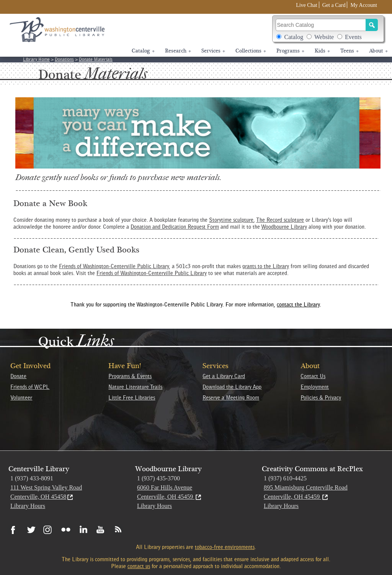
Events (353, 37)
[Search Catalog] (321, 25)
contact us (139, 566)
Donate (18, 376)
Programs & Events (130, 376)
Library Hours (28, 506)
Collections (251, 51)
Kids (322, 51)
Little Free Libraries (132, 398)
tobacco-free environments (225, 547)
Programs (290, 51)
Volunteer (21, 398)
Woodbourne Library (284, 227)
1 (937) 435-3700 (158, 478)
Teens (350, 51)
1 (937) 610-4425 (285, 478)
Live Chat (307, 5)
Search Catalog (275, 19)
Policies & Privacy (321, 398)
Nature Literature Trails (135, 387)
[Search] (372, 25)
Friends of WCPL (30, 387)
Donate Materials (96, 59)
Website (324, 37)
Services (213, 51)
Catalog (294, 37)
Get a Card (334, 5)
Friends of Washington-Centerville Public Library (114, 266)
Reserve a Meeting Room (231, 398)
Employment (315, 387)
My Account (364, 5)
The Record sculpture (280, 220)
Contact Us (313, 376)
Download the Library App (232, 387)
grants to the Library (266, 266)
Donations (64, 59)
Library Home (36, 59)
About (378, 51)
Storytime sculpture (231, 220)
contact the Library (298, 305)
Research (178, 51)
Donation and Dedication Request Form (175, 227)
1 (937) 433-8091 (32, 478)
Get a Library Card (224, 376)
